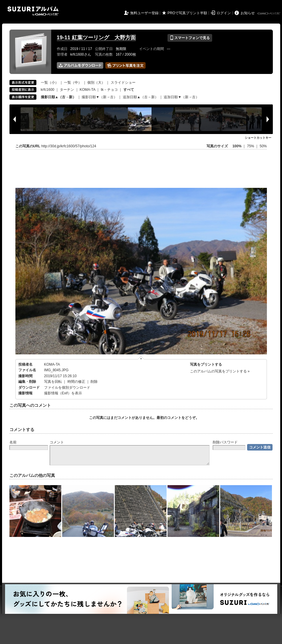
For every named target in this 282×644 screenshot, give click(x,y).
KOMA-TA (87, 90)
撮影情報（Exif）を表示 (63, 393)
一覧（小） (50, 83)
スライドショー (123, 83)
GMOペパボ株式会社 (269, 14)
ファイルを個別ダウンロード (67, 388)
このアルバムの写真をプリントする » (220, 371)
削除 (94, 382)
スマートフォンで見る (190, 38)
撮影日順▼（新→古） (99, 97)
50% (263, 146)
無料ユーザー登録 (144, 13)
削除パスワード (225, 442)
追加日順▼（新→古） (181, 97)
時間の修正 (76, 382)
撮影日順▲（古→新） (59, 97)
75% (251, 146)
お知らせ (248, 13)
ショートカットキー (258, 138)
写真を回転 (53, 382)
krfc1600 (48, 90)
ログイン (224, 13)
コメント (57, 442)
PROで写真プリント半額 (187, 13)
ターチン (67, 90)
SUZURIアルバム (33, 11)
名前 (13, 442)
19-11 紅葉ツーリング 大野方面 (96, 38)
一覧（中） (73, 83)
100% (237, 146)
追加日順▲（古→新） (141, 97)
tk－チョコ (109, 90)
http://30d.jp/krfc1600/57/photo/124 (69, 146)
